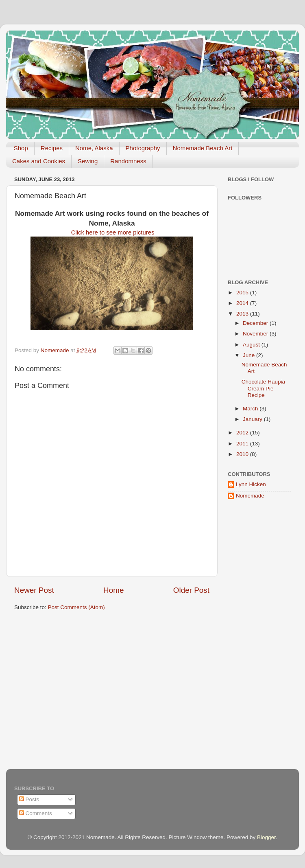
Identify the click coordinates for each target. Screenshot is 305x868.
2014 (243, 303)
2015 (243, 293)
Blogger (266, 837)
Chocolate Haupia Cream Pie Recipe (263, 388)
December (256, 323)
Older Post (191, 590)
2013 (243, 314)
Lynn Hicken (251, 484)
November (256, 334)
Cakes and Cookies (39, 161)
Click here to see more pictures (112, 232)
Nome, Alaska (94, 148)
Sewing (88, 161)
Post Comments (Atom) (76, 607)
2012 (243, 433)
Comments (36, 813)
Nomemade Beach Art (203, 148)
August (252, 345)
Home (113, 590)
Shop (21, 148)
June (249, 355)
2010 (243, 454)
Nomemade (250, 496)
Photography (143, 148)
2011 (243, 444)
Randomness (128, 161)
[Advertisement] (252, 636)
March (251, 409)
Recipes (52, 148)
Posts (29, 799)
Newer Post (34, 590)
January (253, 419)
